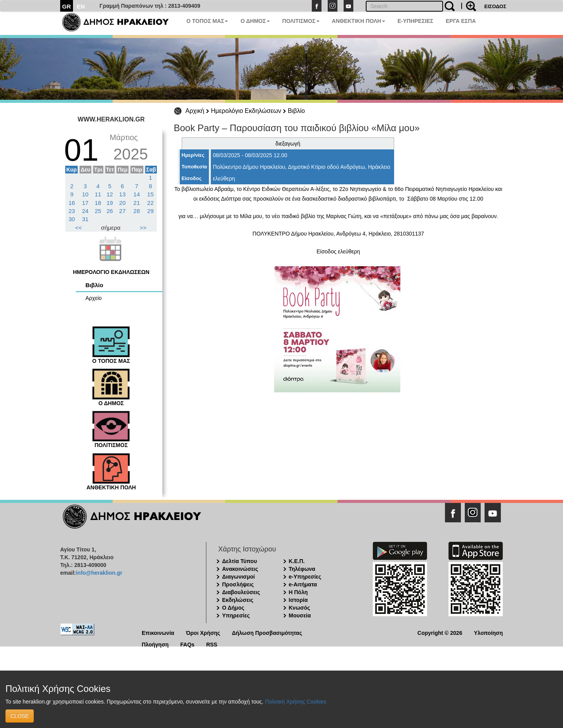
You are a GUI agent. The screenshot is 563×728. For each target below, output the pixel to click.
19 (110, 203)
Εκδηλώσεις (238, 600)
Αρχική (195, 111)
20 (123, 203)
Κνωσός (300, 608)
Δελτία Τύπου (240, 561)
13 (123, 194)
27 (123, 211)
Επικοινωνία (158, 632)
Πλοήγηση (155, 644)
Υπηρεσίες (236, 615)
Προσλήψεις (238, 584)
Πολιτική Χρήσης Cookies (295, 702)
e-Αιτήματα (303, 584)
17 (85, 203)
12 (110, 194)
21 (137, 203)
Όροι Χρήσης (203, 632)
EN (81, 6)
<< (79, 228)
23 (72, 211)
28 (137, 211)
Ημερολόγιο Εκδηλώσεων (246, 111)
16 (72, 203)
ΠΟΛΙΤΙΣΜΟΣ (301, 21)
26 (110, 211)
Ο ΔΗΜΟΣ (255, 21)
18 (98, 203)
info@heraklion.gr (99, 573)
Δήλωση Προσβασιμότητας (267, 632)
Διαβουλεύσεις (241, 592)
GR (67, 6)
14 (137, 194)
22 (150, 203)
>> (143, 228)
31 (85, 219)
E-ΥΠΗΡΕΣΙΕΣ (415, 21)
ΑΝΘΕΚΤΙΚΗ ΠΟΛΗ (359, 21)
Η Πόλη (298, 592)
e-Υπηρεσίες (305, 577)
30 (72, 219)
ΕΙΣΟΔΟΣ (495, 6)
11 (98, 194)
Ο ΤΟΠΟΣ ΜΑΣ (207, 21)
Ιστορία (298, 600)
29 (150, 211)
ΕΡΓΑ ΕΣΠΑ (461, 21)
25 (98, 211)
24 (85, 211)
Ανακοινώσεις (240, 569)
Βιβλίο (296, 111)
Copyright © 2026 (440, 632)
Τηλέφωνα (302, 569)
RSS (212, 644)
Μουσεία (300, 615)
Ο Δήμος (233, 608)
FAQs (187, 644)
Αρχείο (94, 298)
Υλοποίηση (488, 632)
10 (85, 194)
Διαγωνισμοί (238, 577)
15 (150, 194)
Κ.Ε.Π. (297, 561)
